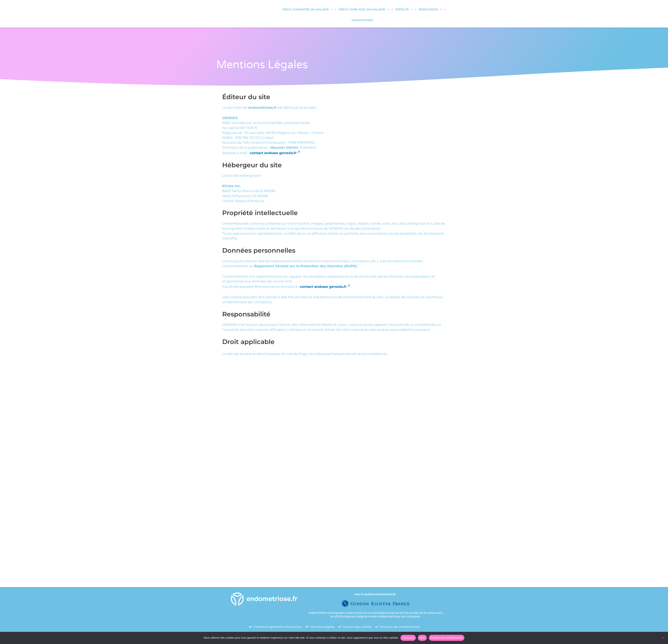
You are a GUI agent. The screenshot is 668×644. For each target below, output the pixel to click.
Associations (362, 20)
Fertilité (404, 9)
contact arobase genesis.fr (275, 153)
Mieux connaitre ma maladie (308, 9)
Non (422, 638)
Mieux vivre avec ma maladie (364, 9)
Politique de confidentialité (447, 638)
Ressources (430, 9)
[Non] (663, 638)
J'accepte (408, 638)
